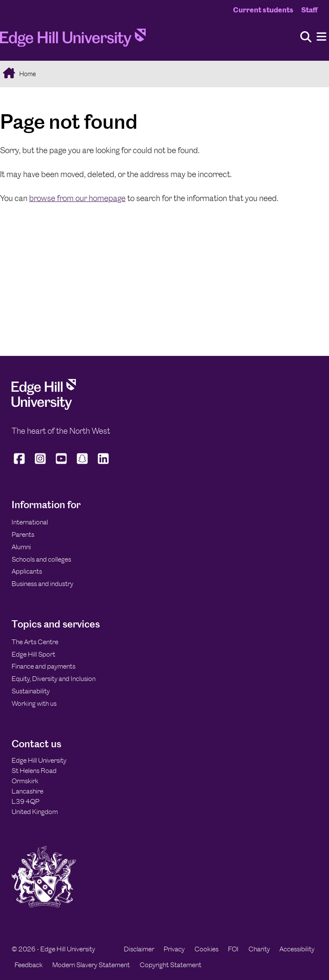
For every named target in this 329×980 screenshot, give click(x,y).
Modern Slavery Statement (91, 965)
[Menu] (322, 37)
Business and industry (42, 584)
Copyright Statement (170, 965)
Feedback (29, 965)
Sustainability (31, 691)
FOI (233, 949)
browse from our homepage (77, 198)
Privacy (174, 949)
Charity (259, 949)
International (30, 522)
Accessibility (297, 949)
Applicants (27, 571)
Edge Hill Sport (33, 654)
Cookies (206, 949)
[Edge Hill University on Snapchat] (82, 464)
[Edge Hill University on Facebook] (20, 464)
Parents (23, 534)
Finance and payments (43, 666)
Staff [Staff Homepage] (309, 10)
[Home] (73, 40)
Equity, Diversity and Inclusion (54, 679)
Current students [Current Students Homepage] (263, 10)
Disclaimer (139, 949)
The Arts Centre (35, 642)
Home (27, 74)
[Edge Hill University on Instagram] (40, 464)
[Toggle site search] (306, 37)
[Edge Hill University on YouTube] (61, 464)
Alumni (21, 547)
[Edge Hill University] (44, 407)
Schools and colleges (41, 559)
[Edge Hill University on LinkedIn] (103, 464)
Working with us (34, 703)
